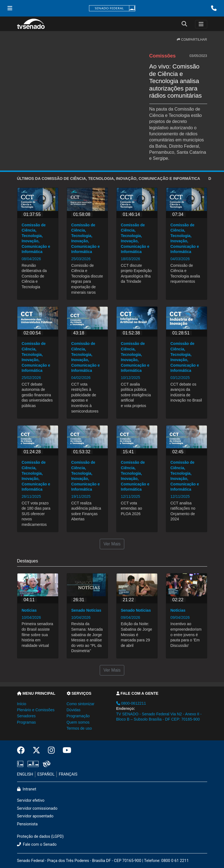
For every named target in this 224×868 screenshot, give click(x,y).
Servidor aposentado (35, 816)
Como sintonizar (81, 704)
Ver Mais (112, 544)
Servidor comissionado (37, 808)
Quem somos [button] (78, 722)
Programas (26, 722)
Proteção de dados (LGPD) (41, 837)
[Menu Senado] (10, 8)
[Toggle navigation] (201, 24)
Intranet (27, 789)
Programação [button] (78, 716)
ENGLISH (25, 774)
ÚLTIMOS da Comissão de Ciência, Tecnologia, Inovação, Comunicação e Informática (109, 178)
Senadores (26, 716)
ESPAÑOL (46, 774)
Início (22, 704)
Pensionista (27, 824)
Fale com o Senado (37, 844)
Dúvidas (74, 710)
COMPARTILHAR (192, 40)
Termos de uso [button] (79, 728)
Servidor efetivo (31, 800)
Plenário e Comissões (36, 710)
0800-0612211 (131, 703)
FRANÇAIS (68, 774)
